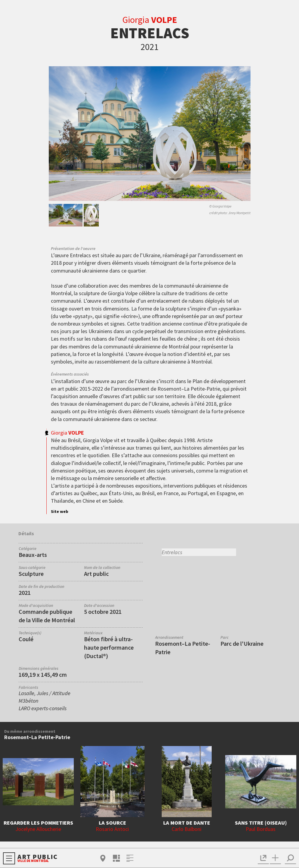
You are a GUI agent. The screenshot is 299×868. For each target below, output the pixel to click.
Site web (60, 511)
